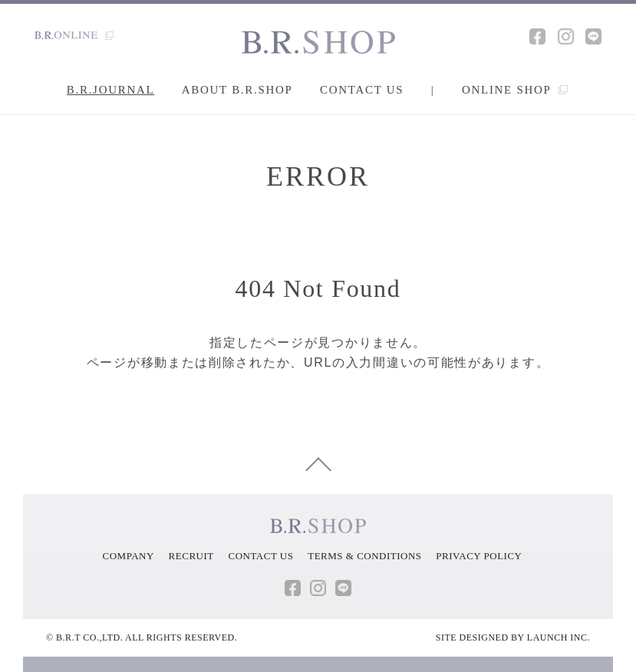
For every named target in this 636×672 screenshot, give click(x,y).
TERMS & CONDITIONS (364, 556)
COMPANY (129, 556)
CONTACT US (260, 556)
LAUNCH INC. (559, 637)
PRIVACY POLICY (479, 556)
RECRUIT (191, 556)
